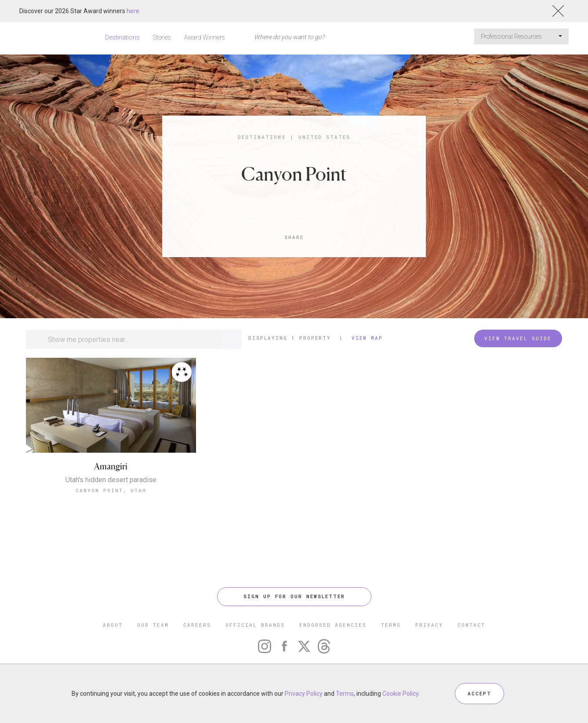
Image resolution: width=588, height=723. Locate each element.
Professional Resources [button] (521, 36)
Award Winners (205, 37)
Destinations (122, 37)
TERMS (391, 625)
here (133, 11)
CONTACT (471, 625)
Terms (345, 694)
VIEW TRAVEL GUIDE (518, 338)
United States (324, 137)
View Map (367, 338)
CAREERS (197, 625)
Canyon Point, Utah (111, 490)
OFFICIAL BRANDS (255, 625)
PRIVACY (429, 625)
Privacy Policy (304, 694)
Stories (162, 37)
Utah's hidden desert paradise (111, 480)
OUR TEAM (153, 625)
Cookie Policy (400, 694)
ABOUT (113, 625)
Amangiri (111, 467)
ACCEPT (479, 693)
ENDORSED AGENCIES (333, 625)
